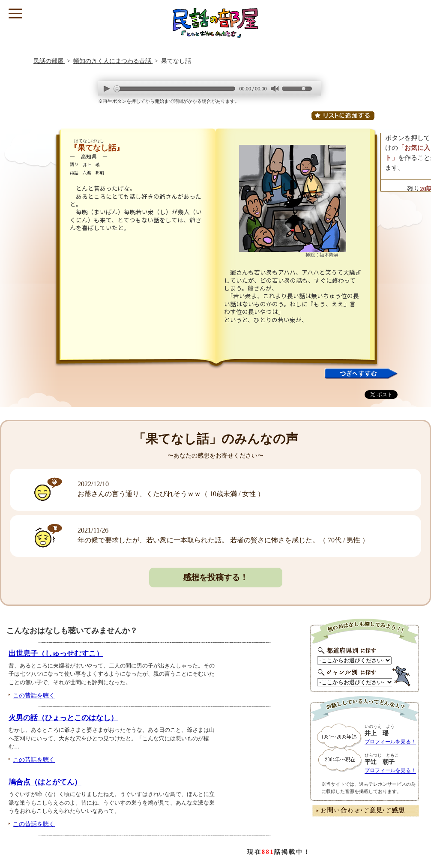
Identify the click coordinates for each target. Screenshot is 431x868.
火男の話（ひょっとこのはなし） (63, 718)
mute (274, 89)
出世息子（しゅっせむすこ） (56, 654)
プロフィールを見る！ (390, 742)
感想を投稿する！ (215, 577)
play (107, 88)
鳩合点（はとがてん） (45, 782)
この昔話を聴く (34, 695)
